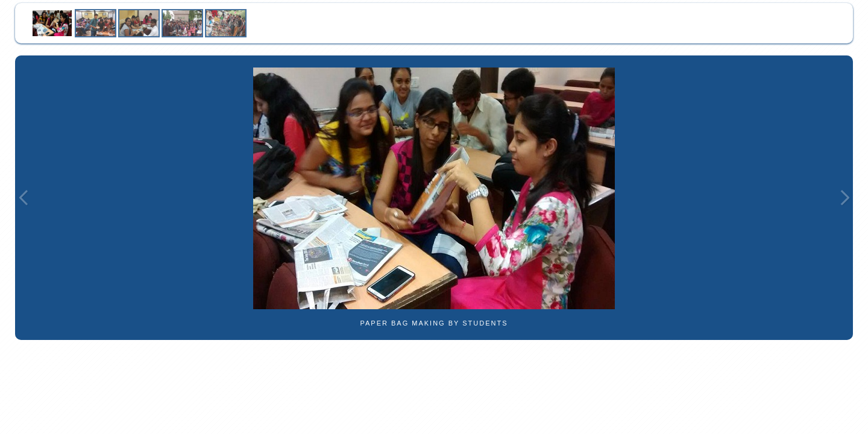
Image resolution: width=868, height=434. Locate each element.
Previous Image (24, 198)
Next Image (844, 198)
